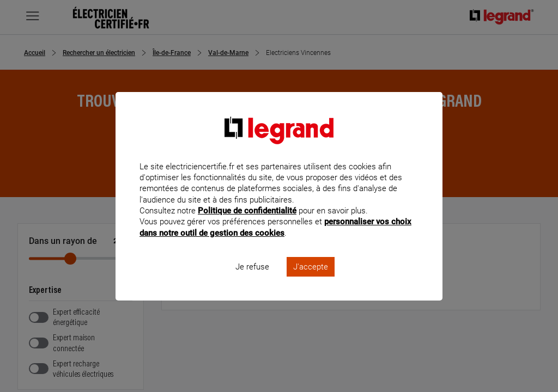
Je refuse (252, 281)
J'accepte (311, 281)
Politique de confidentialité (247, 225)
